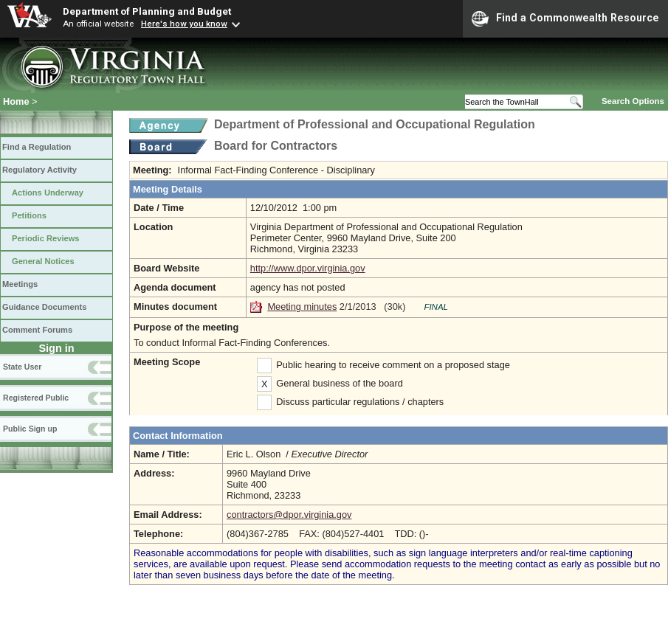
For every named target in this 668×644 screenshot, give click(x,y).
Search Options (633, 101)
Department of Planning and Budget (147, 11)
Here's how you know (184, 24)
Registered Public (36, 398)
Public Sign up (30, 429)
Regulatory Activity (39, 170)
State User (22, 367)
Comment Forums (37, 330)
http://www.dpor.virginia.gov (308, 268)
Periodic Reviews (46, 238)
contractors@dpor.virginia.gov (289, 515)
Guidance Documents (44, 307)
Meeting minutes (302, 307)
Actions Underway (48, 193)
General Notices (43, 261)
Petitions (29, 215)
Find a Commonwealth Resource (565, 18)
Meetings (20, 284)
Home (16, 101)
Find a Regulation (37, 147)
